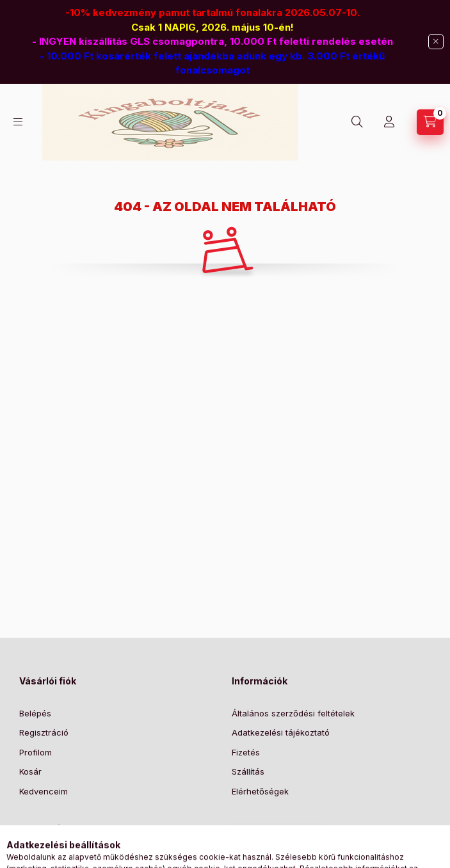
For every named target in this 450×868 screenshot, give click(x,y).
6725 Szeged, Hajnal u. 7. (84, 860)
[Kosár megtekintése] (430, 122)
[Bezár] (436, 42)
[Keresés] (357, 122)
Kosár (30, 771)
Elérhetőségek (260, 791)
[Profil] (389, 122)
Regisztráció (44, 732)
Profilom (36, 752)
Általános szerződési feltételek (293, 713)
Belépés (35, 713)
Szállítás (248, 771)
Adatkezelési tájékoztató (281, 732)
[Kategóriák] (18, 122)
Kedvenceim (44, 791)
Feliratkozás (272, 842)
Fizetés (246, 752)
